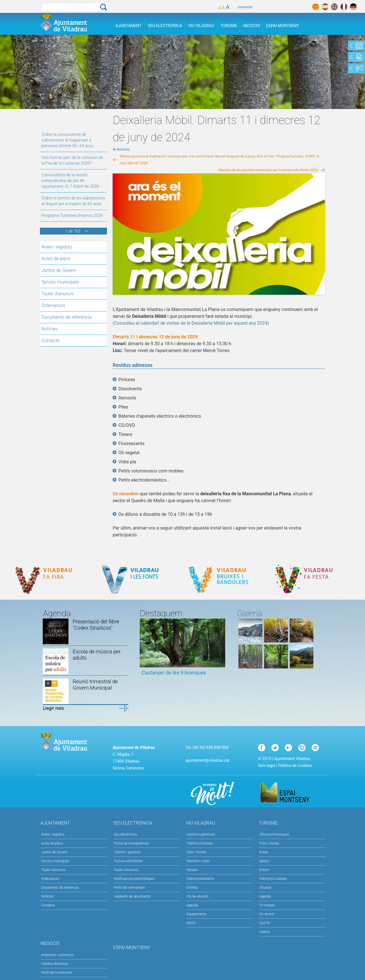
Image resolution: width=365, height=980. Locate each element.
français (344, 7)
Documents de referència (66, 317)
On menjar (267, 905)
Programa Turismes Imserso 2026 (72, 216)
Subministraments (200, 879)
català (316, 7)
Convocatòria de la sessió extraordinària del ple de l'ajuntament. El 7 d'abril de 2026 (70, 181)
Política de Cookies (295, 765)
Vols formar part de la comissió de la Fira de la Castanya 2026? (72, 160)
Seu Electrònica (165, 26)
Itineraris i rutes (198, 861)
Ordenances (53, 305)
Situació (265, 888)
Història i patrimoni (201, 834)
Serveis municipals (60, 282)
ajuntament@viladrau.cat (207, 760)
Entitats (192, 888)
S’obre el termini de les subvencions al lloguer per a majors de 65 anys (73, 201)
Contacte (50, 341)
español (325, 7)
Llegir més (53, 708)
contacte (245, 7)
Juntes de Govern (59, 270)
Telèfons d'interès (200, 843)
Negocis (252, 26)
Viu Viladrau (201, 26)
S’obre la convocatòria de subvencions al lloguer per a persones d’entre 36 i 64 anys (67, 140)
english (334, 7)
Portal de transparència (131, 843)
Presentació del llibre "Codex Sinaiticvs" (96, 625)
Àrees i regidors (57, 247)
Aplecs (264, 861)
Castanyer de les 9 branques (174, 673)
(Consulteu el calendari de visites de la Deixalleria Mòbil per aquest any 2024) (191, 323)
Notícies (49, 329)
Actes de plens (56, 259)
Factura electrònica (128, 861)
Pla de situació (197, 896)
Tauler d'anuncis (57, 294)
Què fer (265, 923)
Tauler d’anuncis (126, 870)
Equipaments (196, 914)
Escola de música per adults (97, 655)
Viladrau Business (55, 964)
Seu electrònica (126, 834)
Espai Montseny (282, 26)
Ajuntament (128, 26)
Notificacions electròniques (134, 879)
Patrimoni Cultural (273, 879)
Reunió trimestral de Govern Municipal (95, 685)
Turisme (229, 26)
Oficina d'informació (274, 834)
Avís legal (266, 765)
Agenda (192, 905)
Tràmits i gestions (127, 852)
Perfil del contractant (130, 888)
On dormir (267, 914)
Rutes (263, 852)
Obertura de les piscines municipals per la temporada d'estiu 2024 (268, 170)
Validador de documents (132, 896)
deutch (353, 7)
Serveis (192, 870)
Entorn (264, 870)
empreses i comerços (57, 955)
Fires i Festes (196, 852)
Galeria (264, 932)
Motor (191, 923)
